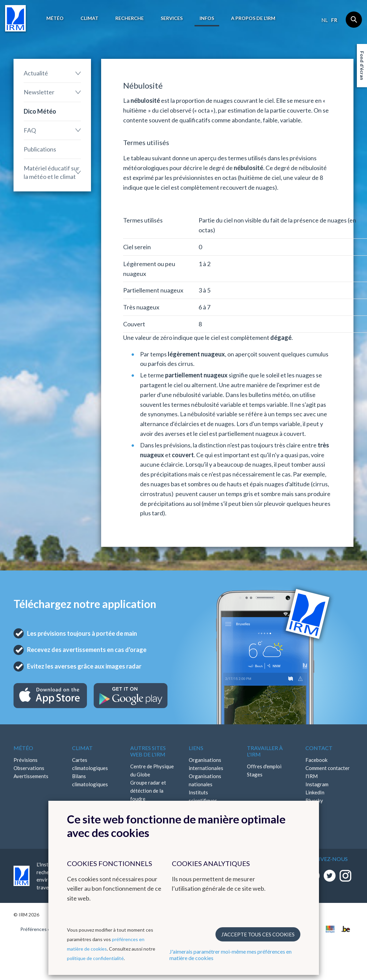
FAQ (30, 130)
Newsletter (39, 92)
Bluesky (314, 800)
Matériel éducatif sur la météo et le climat (52, 172)
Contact (319, 748)
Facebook (316, 760)
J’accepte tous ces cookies (258, 934)
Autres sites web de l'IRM (148, 751)
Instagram (317, 784)
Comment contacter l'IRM (328, 772)
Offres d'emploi (264, 766)
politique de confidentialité (95, 958)
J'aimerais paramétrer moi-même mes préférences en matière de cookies (231, 955)
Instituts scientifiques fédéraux (203, 800)
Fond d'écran (362, 66)
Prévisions (26, 760)
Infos (207, 18)
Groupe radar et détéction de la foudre (148, 791)
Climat (89, 18)
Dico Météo (40, 111)
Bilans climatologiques (90, 780)
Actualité (36, 73)
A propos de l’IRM (253, 18)
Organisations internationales (206, 764)
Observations (29, 768)
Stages (255, 774)
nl (325, 20)
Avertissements (31, 776)
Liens (196, 748)
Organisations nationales (205, 780)
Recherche (130, 18)
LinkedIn (315, 792)
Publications (40, 149)
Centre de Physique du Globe (152, 770)
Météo (55, 18)
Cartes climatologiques (90, 764)
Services (172, 18)
